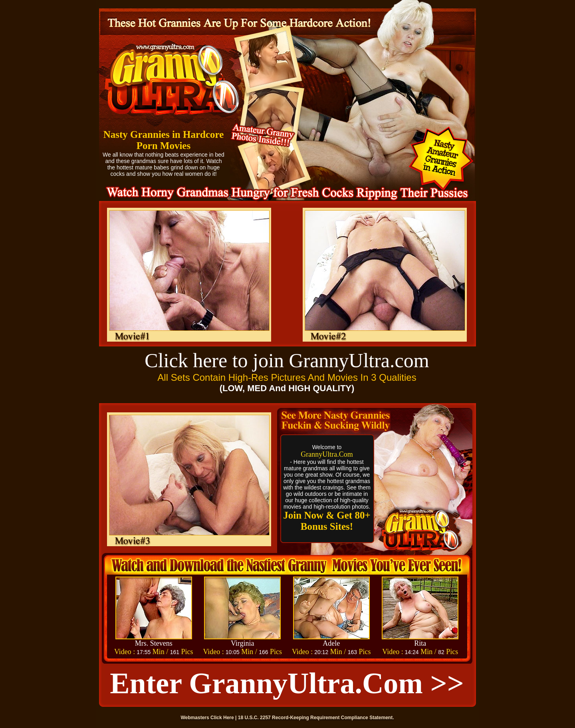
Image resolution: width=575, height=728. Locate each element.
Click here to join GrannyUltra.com (287, 360)
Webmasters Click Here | (209, 718)
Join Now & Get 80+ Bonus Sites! (327, 521)
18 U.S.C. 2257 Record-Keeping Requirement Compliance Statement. (316, 718)
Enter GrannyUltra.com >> (287, 683)
